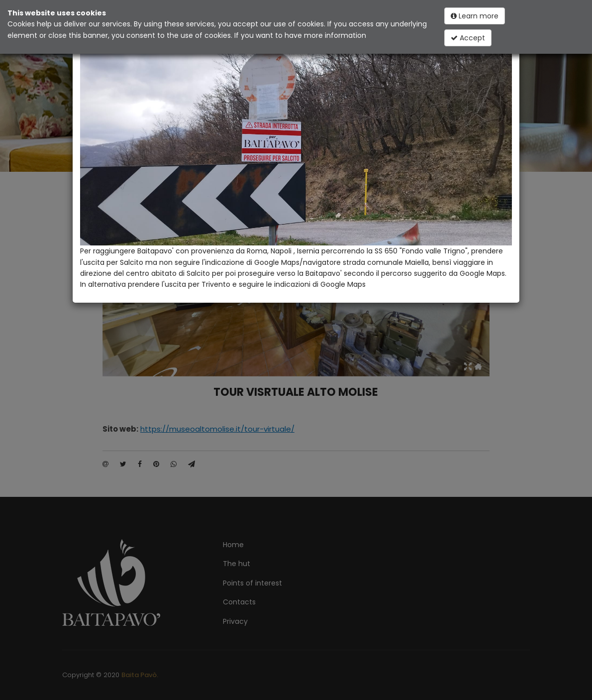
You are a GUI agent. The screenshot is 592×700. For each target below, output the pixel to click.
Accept (468, 38)
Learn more (475, 16)
